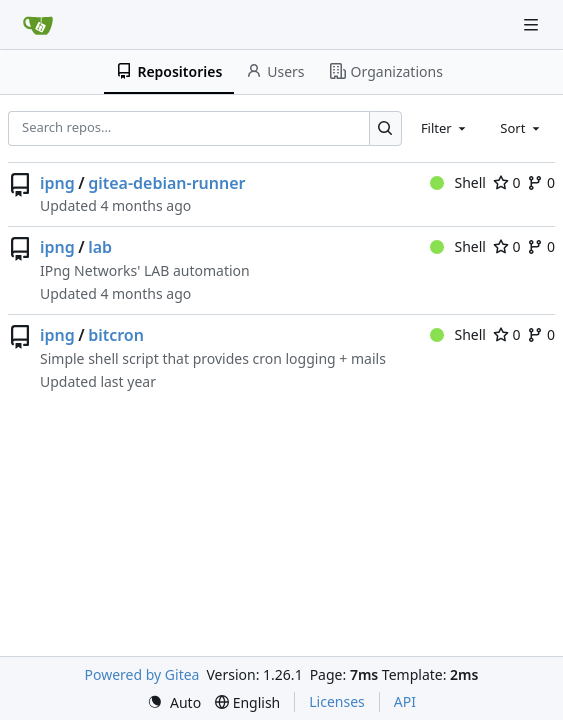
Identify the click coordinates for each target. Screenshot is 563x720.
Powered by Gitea (142, 674)
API (405, 701)
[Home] (38, 25)
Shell (458, 182)
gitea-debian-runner (166, 183)
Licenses (337, 701)
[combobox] (445, 128)
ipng (57, 183)
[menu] (174, 702)
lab (100, 247)
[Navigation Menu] (533, 24)
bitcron (116, 335)
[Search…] (385, 128)
